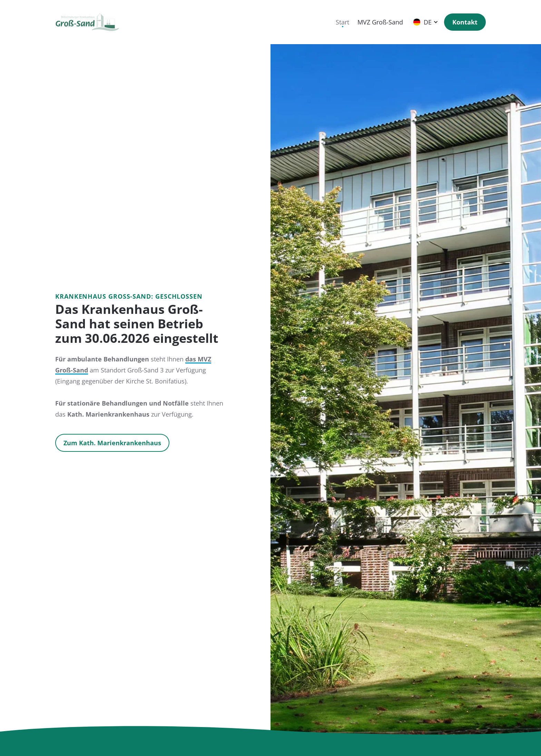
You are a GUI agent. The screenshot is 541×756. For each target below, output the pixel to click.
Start (342, 22)
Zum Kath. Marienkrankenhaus (112, 443)
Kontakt (465, 22)
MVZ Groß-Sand (380, 22)
